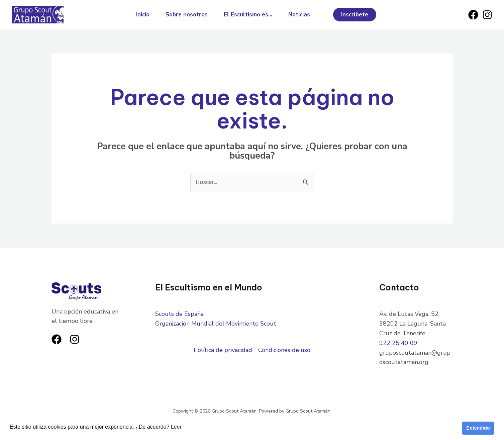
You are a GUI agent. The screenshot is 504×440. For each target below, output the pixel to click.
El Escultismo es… (248, 15)
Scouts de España (179, 314)
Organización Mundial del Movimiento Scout (216, 324)
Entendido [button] (478, 428)
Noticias (299, 15)
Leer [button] (176, 427)
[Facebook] (473, 15)
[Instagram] (487, 15)
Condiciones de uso (284, 350)
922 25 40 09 (398, 343)
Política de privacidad (223, 350)
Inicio (143, 15)
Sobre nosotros (187, 15)
